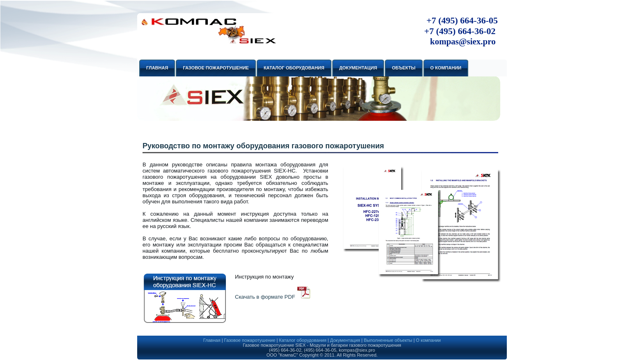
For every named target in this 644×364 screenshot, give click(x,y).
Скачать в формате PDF (265, 297)
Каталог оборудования (302, 340)
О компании (429, 340)
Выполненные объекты (388, 340)
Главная (212, 340)
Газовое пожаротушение (250, 340)
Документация (345, 340)
